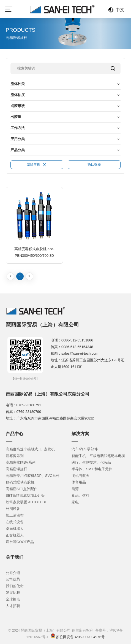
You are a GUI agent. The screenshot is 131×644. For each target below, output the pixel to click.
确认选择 (94, 165)
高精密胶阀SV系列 (21, 462)
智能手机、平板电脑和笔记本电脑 (98, 456)
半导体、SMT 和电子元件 (92, 469)
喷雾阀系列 (15, 456)
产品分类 (18, 150)
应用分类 (18, 139)
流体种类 (18, 84)
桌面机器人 (15, 529)
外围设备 (13, 509)
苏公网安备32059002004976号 (80, 637)
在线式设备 (15, 522)
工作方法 (18, 128)
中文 (120, 10)
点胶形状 (18, 106)
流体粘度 (18, 95)
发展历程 (13, 593)
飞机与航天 (80, 476)
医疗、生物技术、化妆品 (91, 462)
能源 (75, 489)
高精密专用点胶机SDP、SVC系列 (33, 476)
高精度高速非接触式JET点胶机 (30, 449)
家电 (75, 502)
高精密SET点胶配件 (22, 489)
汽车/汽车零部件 (85, 449)
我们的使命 (15, 586)
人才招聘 (13, 606)
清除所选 (37, 165)
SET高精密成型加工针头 (25, 495)
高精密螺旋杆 (17, 469)
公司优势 (13, 579)
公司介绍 (13, 573)
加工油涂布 (15, 515)
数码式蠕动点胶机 (20, 482)
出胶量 (16, 117)
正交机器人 (15, 535)
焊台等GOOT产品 (20, 542)
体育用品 (79, 482)
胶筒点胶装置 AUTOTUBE (27, 502)
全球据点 (13, 599)
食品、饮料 (80, 495)
